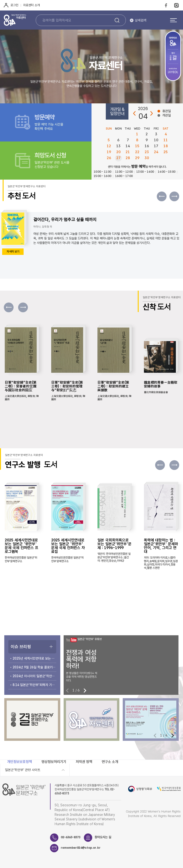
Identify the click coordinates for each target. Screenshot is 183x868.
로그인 (14, 5)
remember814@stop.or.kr (81, 848)
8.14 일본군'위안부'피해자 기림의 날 (34, 685)
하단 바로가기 (0, 0)
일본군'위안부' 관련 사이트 (23, 770)
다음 (151, 114)
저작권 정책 (84, 762)
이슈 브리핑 (21, 647)
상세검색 (141, 20)
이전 (135, 114)
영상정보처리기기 (54, 762)
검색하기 (117, 20)
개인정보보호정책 (20, 762)
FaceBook (166, 5)
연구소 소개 (110, 762)
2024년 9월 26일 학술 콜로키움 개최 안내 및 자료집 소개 (34, 667)
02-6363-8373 (71, 837)
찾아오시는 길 (103, 837)
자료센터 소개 (31, 5)
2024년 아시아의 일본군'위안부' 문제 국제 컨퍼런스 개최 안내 (34, 676)
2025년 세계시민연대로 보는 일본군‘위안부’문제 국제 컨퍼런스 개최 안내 (34, 658)
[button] (174, 196)
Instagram (176, 5)
